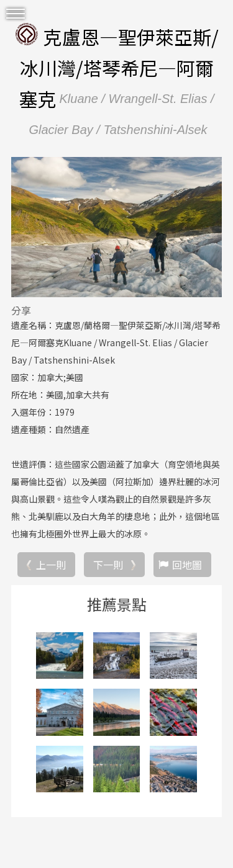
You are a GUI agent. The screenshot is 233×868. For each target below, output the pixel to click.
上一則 (51, 565)
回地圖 (187, 565)
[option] (116, 227)
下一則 (108, 565)
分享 (21, 310)
